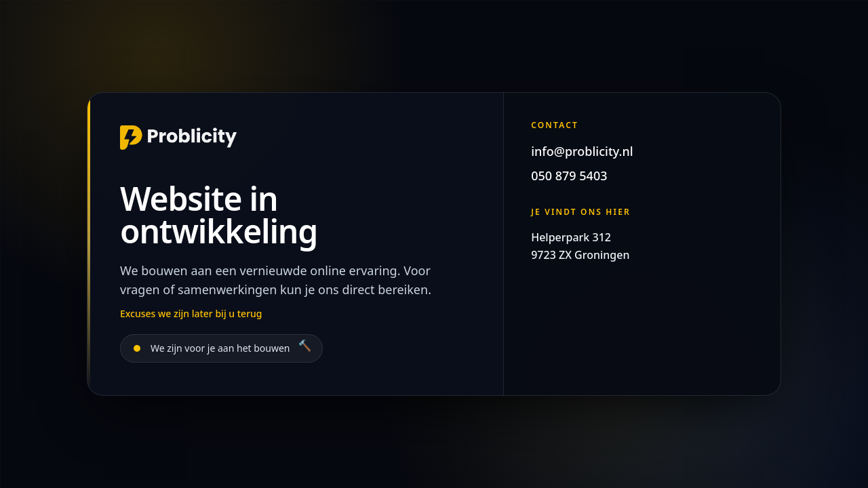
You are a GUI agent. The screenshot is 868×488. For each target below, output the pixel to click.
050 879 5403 (569, 176)
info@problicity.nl (582, 151)
